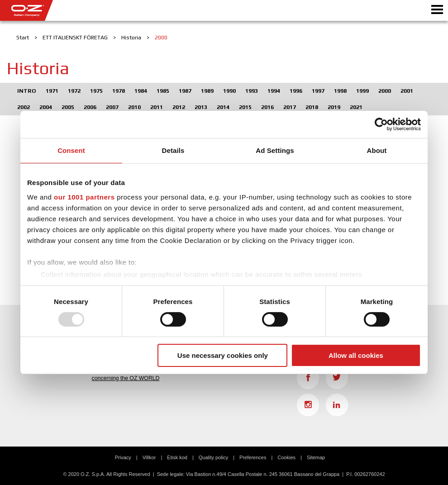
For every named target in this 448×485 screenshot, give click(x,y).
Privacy (123, 457)
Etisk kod (177, 457)
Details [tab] (173, 150)
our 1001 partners (84, 197)
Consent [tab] (71, 150)
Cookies (286, 457)
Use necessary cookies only (223, 355)
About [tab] (377, 150)
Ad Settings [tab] (275, 150)
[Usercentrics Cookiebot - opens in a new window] (381, 124)
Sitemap (316, 457)
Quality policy (213, 457)
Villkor (149, 457)
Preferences (253, 457)
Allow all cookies (356, 355)
